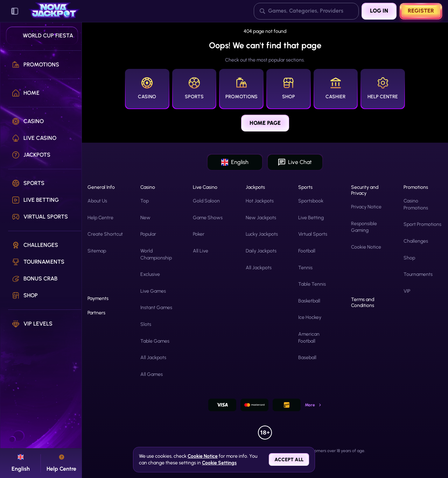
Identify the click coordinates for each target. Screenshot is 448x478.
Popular (148, 234)
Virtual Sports (313, 234)
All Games (152, 374)
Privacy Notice (366, 207)
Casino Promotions (416, 204)
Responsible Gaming (364, 227)
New (145, 218)
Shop (409, 258)
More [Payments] (313, 405)
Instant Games (156, 308)
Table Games (155, 341)
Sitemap (97, 251)
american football (309, 338)
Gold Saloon (206, 201)
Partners (96, 313)
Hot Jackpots (260, 201)
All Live (201, 251)
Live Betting (311, 218)
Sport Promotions (422, 224)
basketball (309, 301)
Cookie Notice (366, 247)
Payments (98, 299)
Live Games (153, 291)
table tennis (312, 284)
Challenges (416, 241)
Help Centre (100, 218)
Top (145, 201)
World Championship (156, 254)
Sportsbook (311, 201)
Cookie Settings (219, 463)
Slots (146, 324)
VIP (407, 291)
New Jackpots (261, 218)
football (307, 251)
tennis (305, 268)
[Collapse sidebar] (15, 11)
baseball (307, 358)
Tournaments (418, 274)
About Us (97, 201)
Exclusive (150, 274)
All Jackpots (153, 358)
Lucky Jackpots (262, 234)
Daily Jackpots (261, 251)
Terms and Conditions (363, 303)
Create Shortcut (105, 234)
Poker (199, 234)
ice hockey (310, 317)
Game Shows (208, 218)
